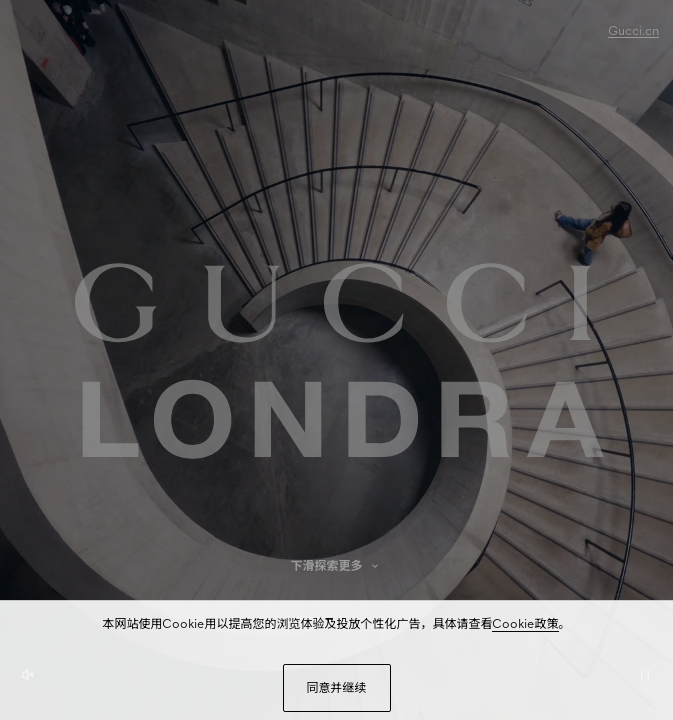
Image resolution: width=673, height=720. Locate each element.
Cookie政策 (525, 624)
